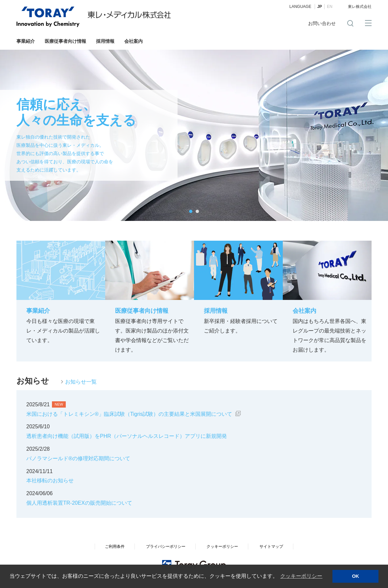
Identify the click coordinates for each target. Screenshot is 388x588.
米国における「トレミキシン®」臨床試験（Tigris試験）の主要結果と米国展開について (129, 414)
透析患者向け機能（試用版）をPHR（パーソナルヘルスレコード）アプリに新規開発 (127, 436)
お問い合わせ (322, 23)
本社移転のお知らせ (50, 481)
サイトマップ (271, 547)
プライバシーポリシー (166, 547)
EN (330, 7)
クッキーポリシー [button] (301, 576)
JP (320, 7)
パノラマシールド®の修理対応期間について (78, 458)
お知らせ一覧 (81, 382)
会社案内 (133, 41)
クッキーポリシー (222, 547)
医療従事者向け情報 (65, 41)
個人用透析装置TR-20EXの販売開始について (79, 503)
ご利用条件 (115, 547)
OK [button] (355, 576)
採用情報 (105, 41)
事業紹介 (26, 41)
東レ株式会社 (360, 7)
